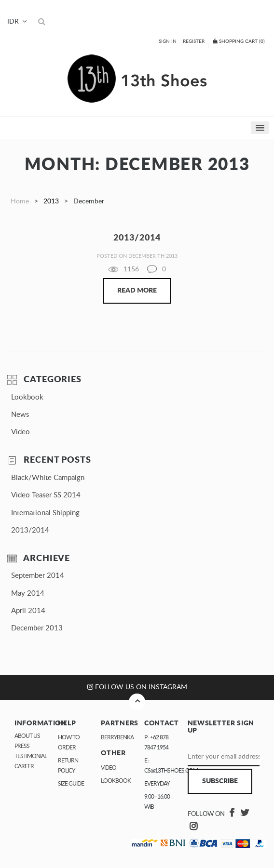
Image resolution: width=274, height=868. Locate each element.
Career (24, 766)
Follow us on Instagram (137, 687)
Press (22, 746)
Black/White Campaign (48, 478)
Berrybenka (117, 737)
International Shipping (45, 513)
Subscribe (220, 781)
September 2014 (38, 576)
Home (20, 201)
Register (194, 41)
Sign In (168, 41)
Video (21, 432)
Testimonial (31, 756)
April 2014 (28, 611)
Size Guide (71, 784)
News (20, 415)
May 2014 (28, 594)
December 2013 (37, 628)
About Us (27, 736)
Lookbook (27, 397)
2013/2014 (30, 530)
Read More (137, 291)
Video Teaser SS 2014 (46, 495)
